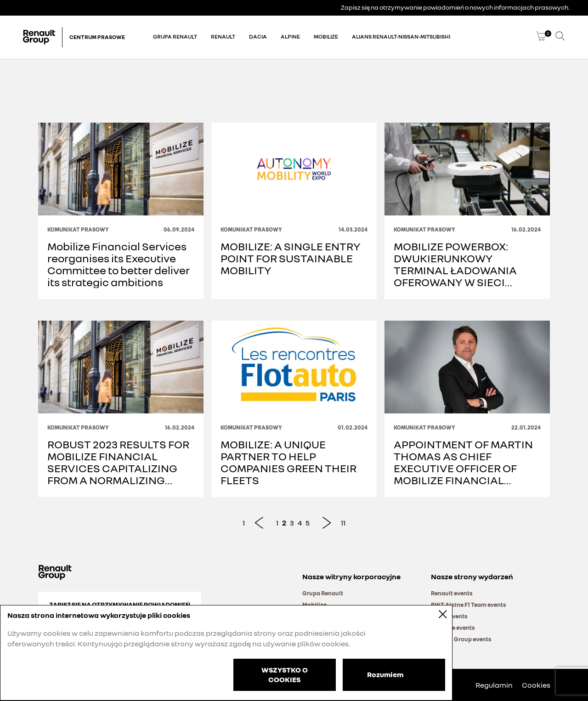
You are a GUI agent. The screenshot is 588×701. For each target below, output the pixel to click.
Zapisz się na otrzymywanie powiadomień (120, 604)
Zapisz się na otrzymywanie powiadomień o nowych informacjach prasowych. (455, 7)
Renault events (452, 593)
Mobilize (326, 37)
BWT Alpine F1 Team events (469, 605)
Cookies (536, 685)
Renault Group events (461, 639)
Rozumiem (385, 674)
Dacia (258, 37)
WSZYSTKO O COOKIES (285, 675)
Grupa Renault (175, 37)
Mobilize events (453, 628)
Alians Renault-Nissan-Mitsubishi (401, 37)
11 (343, 523)
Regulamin (494, 685)
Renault (223, 37)
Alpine (290, 37)
